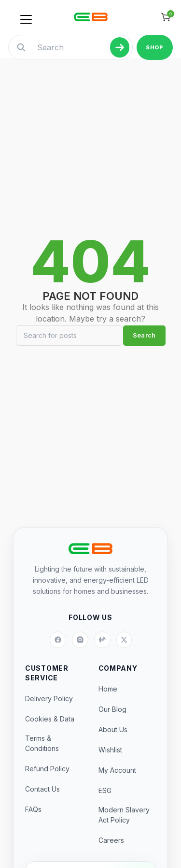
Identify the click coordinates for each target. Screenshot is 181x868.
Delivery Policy (49, 699)
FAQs (33, 809)
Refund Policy (47, 769)
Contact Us (42, 789)
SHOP (154, 47)
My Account (117, 770)
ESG (105, 790)
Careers (111, 840)
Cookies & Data (50, 719)
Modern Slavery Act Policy (124, 815)
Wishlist (110, 750)
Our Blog (112, 709)
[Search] (69, 336)
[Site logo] (91, 17)
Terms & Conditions (42, 743)
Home (108, 689)
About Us (113, 729)
